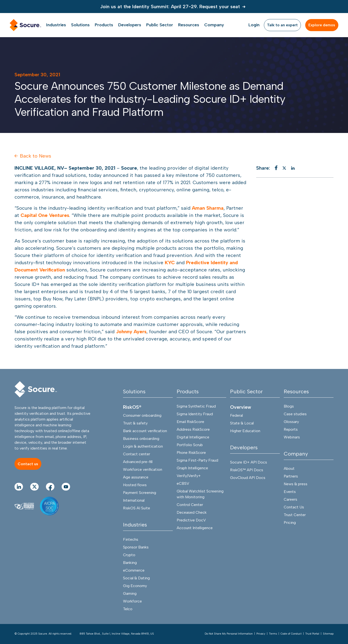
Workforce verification (143, 469)
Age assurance (136, 477)
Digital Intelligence (193, 437)
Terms (273, 634)
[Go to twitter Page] (34, 487)
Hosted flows (135, 485)
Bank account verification (145, 431)
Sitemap (328, 634)
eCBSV (183, 483)
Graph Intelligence (192, 468)
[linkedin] (293, 168)
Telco (128, 609)
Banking (130, 563)
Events (290, 492)
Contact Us (294, 507)
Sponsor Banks (136, 547)
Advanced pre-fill (138, 462)
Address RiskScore (193, 429)
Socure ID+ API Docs (249, 462)
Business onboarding (141, 439)
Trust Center (295, 515)
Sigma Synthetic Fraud (196, 406)
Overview (241, 407)
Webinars (292, 437)
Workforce (132, 601)
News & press (296, 484)
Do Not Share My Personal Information (229, 634)
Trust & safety (135, 423)
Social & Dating (136, 578)
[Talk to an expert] (282, 25)
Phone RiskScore (191, 453)
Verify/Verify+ (189, 476)
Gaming (130, 593)
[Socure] (36, 389)
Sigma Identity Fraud (195, 414)
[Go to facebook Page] (50, 487)
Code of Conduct (291, 634)
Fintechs (131, 539)
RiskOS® (132, 407)
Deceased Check (192, 512)
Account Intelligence (195, 528)
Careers (290, 499)
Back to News (33, 156)
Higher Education (245, 431)
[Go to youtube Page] (66, 487)
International (134, 500)
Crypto (129, 555)
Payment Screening (140, 493)
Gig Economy (135, 586)
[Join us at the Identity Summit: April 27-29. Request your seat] (174, 7)
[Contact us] (28, 464)
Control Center (190, 505)
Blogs (289, 406)
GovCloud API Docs (248, 478)
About (289, 468)
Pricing (290, 523)
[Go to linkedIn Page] (19, 487)
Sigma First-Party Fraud (197, 460)
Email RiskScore (190, 422)
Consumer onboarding (142, 415)
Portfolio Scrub (190, 445)
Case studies (295, 414)
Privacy (261, 634)
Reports (291, 429)
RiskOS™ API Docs (247, 470)
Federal (236, 415)
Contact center (137, 454)
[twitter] (284, 168)
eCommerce (134, 570)
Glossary (291, 422)
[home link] (25, 25)
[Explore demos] (322, 25)
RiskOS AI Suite (137, 508)
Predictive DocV (191, 520)
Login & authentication (143, 446)
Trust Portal (312, 634)
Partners (291, 476)
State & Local (242, 423)
